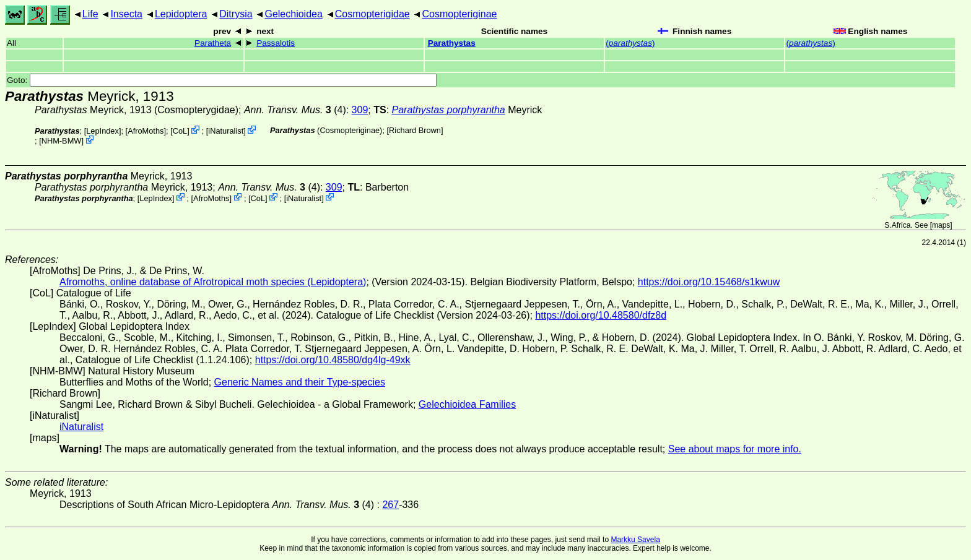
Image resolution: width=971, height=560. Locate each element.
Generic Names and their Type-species (300, 382)
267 (390, 505)
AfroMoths (146, 131)
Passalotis (276, 43)
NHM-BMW (62, 141)
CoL (180, 131)
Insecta (126, 14)
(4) (295, 110)
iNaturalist (226, 131)
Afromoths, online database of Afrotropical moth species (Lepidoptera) (213, 282)
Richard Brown (415, 130)
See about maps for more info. (735, 449)
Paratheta (213, 43)
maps (941, 225)
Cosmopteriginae (460, 14)
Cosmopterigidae (372, 14)
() (630, 43)
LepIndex (102, 131)
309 (360, 110)
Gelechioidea (293, 14)
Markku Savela (635, 540)
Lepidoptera (181, 14)
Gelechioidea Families (467, 404)
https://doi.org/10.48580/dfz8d (601, 315)
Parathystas (452, 43)
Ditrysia (236, 14)
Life (90, 14)
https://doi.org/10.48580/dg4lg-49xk (333, 360)
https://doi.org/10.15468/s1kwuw (709, 282)
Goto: (222, 80)
